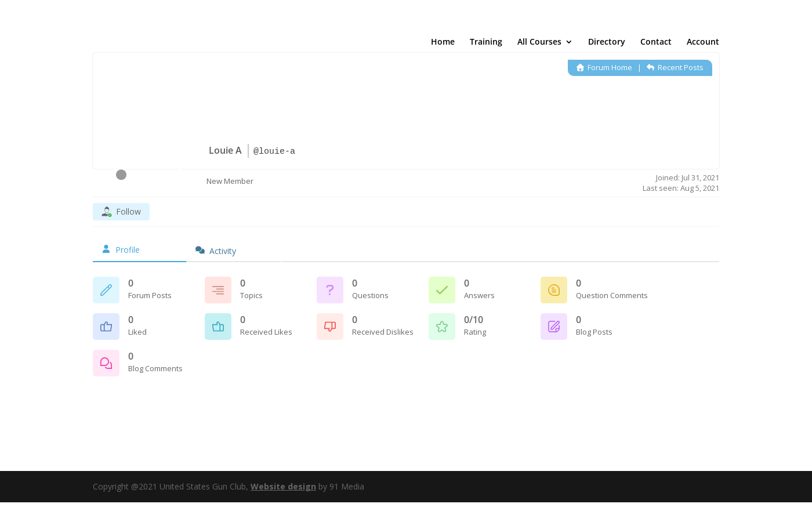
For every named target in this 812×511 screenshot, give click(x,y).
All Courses (539, 44)
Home (443, 44)
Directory (607, 44)
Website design (283, 486)
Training (486, 44)
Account (703, 44)
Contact (656, 44)
